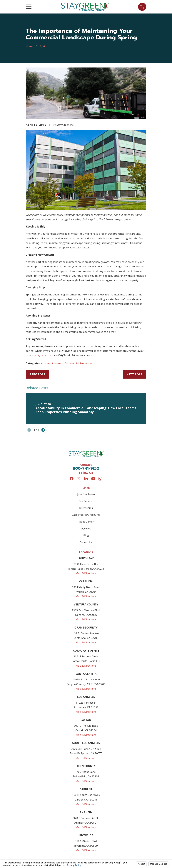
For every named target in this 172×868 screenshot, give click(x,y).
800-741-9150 (86, 468)
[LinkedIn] (86, 479)
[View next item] (43, 430)
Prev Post (38, 374)
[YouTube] (93, 479)
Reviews (86, 528)
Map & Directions (86, 573)
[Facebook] (72, 479)
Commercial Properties (78, 363)
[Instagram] (100, 479)
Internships (86, 508)
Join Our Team (86, 494)
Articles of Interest (52, 363)
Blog (86, 535)
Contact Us (86, 542)
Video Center (86, 522)
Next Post (134, 374)
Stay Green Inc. (44, 355)
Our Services (86, 501)
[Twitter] (79, 479)
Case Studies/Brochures (86, 515)
